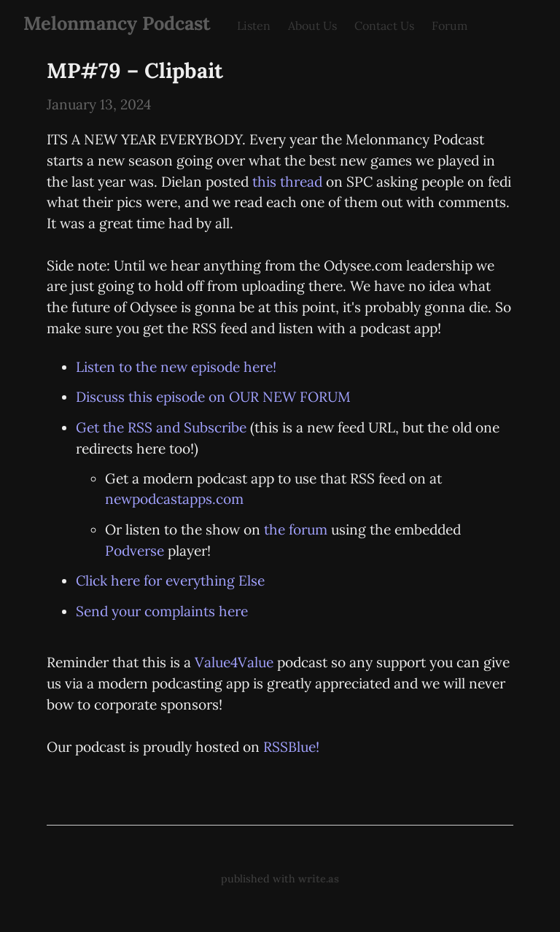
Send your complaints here (162, 611)
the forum (296, 529)
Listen (254, 26)
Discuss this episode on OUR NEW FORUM (213, 397)
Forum (450, 26)
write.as (319, 879)
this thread (287, 182)
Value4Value (234, 662)
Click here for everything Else (170, 580)
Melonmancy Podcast (117, 23)
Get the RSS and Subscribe (161, 427)
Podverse (135, 551)
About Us (312, 26)
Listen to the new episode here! (176, 367)
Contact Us (384, 26)
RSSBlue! (291, 747)
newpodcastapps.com (174, 499)
